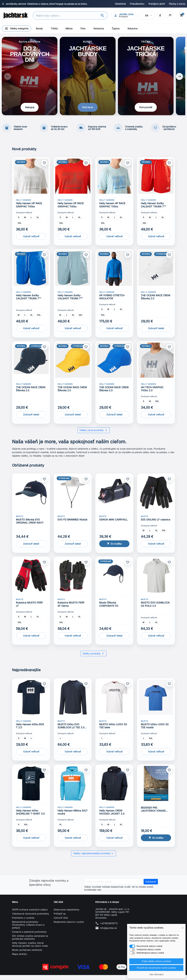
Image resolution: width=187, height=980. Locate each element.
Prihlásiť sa (60, 919)
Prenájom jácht (157, 4)
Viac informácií (156, 974)
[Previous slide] (8, 79)
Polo (83, 29)
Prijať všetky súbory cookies (156, 961)
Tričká (54, 29)
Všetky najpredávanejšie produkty (93, 859)
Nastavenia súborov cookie (69, 927)
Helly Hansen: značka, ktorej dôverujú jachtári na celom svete (30, 949)
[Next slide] (179, 79)
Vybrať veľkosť (31, 241)
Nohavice (99, 29)
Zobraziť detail (156, 333)
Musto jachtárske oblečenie (27, 955)
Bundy (39, 29)
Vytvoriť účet (61, 923)
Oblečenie (120, 4)
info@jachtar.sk (108, 933)
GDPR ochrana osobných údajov (30, 915)
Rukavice (133, 29)
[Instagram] (170, 15)
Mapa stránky (19, 959)
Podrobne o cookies (23, 923)
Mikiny (69, 29)
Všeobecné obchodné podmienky (31, 919)
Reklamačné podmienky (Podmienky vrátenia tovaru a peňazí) (28, 930)
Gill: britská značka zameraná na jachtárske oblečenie (30, 942)
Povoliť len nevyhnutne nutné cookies (156, 968)
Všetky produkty (93, 659)
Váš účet (58, 907)
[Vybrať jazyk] (146, 15)
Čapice (116, 29)
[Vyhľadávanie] (67, 16)
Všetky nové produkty (94, 435)
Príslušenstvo (137, 4)
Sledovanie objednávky (66, 915)
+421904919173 (109, 928)
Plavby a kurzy (177, 4)
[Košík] (181, 15)
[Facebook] (160, 15)
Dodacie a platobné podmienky (29, 937)
